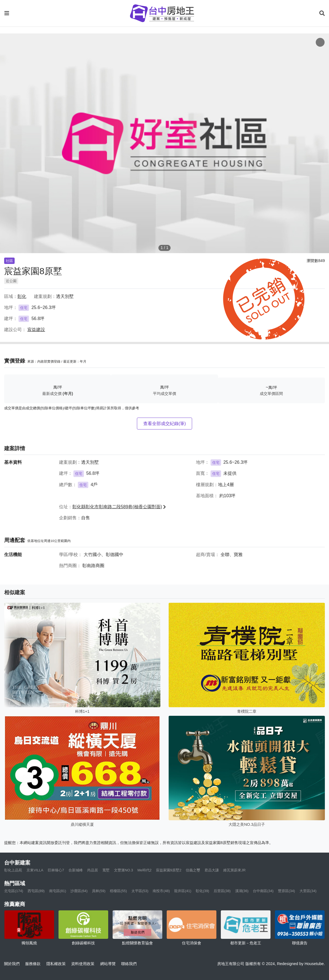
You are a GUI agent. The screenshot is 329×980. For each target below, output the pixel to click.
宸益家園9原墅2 (169, 870)
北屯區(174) (14, 891)
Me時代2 (144, 870)
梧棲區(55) (118, 891)
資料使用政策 (83, 964)
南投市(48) (161, 891)
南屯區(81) (58, 891)
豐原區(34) (286, 891)
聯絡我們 (129, 964)
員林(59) (99, 891)
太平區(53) (140, 891)
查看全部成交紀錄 (165, 424)
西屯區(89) (36, 891)
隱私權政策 (56, 964)
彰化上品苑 (13, 870)
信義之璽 (193, 870)
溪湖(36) (242, 891)
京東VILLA (35, 870)
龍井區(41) (183, 891)
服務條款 (33, 964)
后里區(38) (222, 891)
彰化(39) (202, 891)
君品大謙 (212, 870)
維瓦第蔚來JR (234, 870)
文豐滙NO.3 (124, 870)
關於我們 (12, 964)
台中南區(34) (263, 891)
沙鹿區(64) (79, 891)
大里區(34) (308, 891)
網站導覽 (108, 964)
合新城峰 (76, 870)
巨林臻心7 (56, 870)
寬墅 (106, 870)
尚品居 (93, 870)
